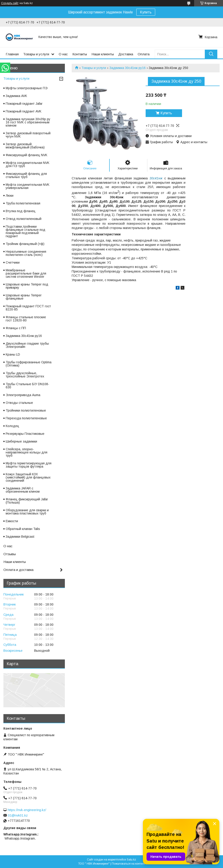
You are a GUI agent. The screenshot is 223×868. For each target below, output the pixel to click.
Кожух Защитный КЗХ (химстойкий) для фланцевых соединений (28, 477)
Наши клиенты (103, 54)
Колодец (12, 426)
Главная (12, 54)
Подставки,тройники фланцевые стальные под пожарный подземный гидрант (25, 231)
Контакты (80, 54)
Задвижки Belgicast (20, 537)
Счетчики (13, 262)
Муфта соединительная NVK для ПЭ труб (28, 164)
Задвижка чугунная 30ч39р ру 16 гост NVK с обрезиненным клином (28, 122)
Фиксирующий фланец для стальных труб (26, 175)
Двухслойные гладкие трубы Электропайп (27, 345)
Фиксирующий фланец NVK (27, 155)
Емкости (12, 521)
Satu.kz (131, 860)
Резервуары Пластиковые (25, 434)
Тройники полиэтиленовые (26, 410)
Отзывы (10, 554)
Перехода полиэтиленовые (26, 418)
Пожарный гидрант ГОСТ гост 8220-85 (28, 308)
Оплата (144, 54)
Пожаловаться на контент (128, 864)
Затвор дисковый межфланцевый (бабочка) (25, 146)
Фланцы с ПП (16, 328)
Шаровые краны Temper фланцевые (24, 297)
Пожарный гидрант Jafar (24, 104)
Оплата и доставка (18, 570)
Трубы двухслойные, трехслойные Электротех (25, 375)
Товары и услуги (36, 54)
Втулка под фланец (21, 211)
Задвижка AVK (16, 96)
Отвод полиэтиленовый (24, 219)
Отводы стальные (19, 403)
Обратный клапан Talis (23, 529)
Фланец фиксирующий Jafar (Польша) (27, 501)
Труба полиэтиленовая (23, 203)
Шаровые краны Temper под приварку (27, 286)
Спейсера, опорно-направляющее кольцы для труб (27, 452)
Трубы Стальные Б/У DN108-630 (27, 386)
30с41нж (156, 178)
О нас (63, 54)
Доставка (126, 54)
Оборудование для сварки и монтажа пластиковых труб (27, 512)
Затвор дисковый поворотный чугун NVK (28, 135)
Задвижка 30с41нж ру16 (128, 68)
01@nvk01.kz (18, 815)
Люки (10, 196)
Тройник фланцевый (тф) (25, 244)
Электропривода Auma (23, 395)
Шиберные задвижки (21, 441)
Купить (146, 12)
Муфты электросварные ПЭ (27, 88)
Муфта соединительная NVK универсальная (28, 186)
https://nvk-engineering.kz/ (27, 810)
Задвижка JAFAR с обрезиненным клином (23, 490)
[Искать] (211, 54)
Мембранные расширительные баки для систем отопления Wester (26, 273)
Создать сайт (10, 3)
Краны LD (13, 354)
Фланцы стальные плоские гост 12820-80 (26, 319)
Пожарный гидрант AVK (24, 111)
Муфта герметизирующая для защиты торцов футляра (29, 465)
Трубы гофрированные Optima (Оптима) (29, 364)
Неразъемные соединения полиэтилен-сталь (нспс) (26, 253)
